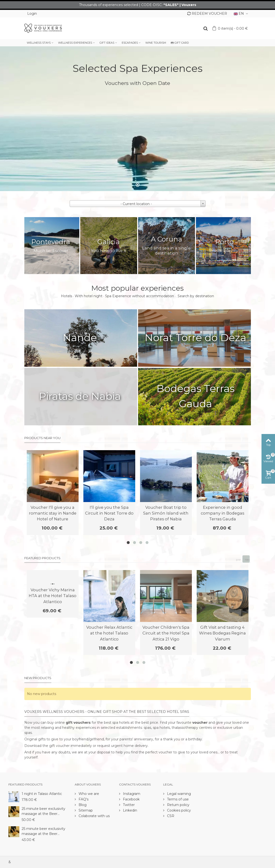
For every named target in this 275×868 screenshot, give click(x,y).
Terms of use (177, 799)
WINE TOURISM (156, 43)
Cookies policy (178, 810)
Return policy (178, 805)
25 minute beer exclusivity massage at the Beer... (44, 811)
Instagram (131, 794)
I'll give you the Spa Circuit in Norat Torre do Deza (109, 513)
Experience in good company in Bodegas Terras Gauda (222, 513)
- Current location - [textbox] (136, 204)
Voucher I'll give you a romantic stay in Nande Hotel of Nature (53, 513)
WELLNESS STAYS (39, 43)
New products (38, 678)
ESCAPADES (130, 43)
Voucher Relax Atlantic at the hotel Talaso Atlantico (109, 633)
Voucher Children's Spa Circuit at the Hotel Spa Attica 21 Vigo (166, 633)
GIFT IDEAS (107, 43)
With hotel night (89, 296)
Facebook (131, 799)
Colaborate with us (94, 816)
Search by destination (196, 296)
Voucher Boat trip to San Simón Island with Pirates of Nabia (166, 513)
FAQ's (83, 799)
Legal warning (178, 794)
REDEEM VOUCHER (207, 14)
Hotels (67, 296)
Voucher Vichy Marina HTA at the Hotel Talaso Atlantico (53, 596)
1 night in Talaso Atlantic (42, 794)
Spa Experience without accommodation (140, 296)
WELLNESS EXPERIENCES (75, 43)
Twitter (128, 805)
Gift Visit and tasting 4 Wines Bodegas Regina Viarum (222, 633)
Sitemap (85, 810)
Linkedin (130, 810)
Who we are (88, 794)
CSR (170, 816)
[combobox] (138, 204)
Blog (82, 805)
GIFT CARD (180, 43)
